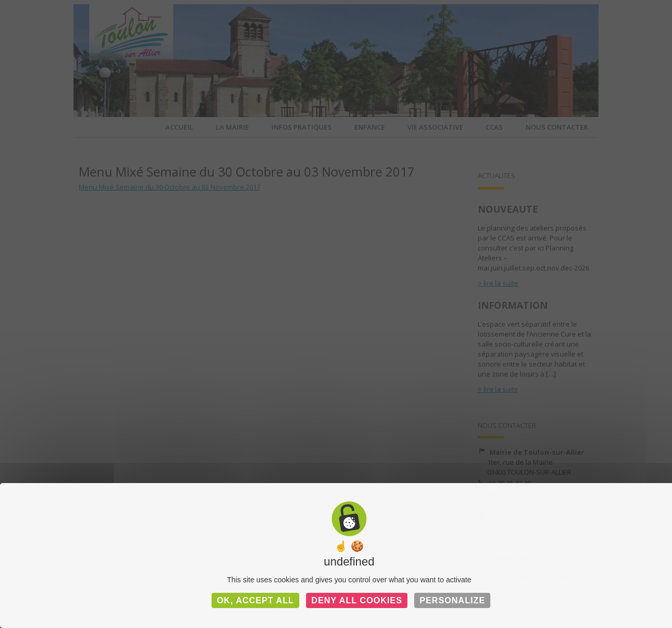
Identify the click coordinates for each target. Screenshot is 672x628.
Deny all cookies (357, 600)
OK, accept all (255, 600)
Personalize (452, 600)
